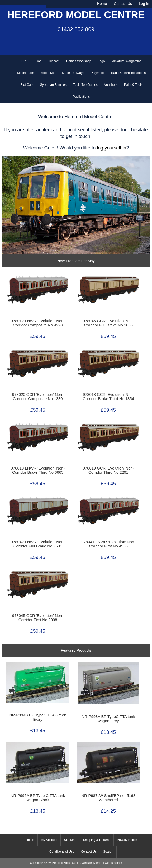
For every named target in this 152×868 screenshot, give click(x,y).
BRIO (25, 61)
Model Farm (26, 73)
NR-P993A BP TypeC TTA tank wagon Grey (108, 719)
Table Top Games (85, 85)
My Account (49, 840)
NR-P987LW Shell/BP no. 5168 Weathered (108, 798)
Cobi (39, 61)
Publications (81, 97)
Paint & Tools (133, 85)
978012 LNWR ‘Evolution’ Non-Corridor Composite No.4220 (38, 323)
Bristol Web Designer (109, 863)
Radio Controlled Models (128, 73)
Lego (101, 61)
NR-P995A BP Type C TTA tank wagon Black (38, 798)
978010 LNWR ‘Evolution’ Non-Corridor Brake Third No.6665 (38, 470)
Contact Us (123, 4)
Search (108, 852)
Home (102, 4)
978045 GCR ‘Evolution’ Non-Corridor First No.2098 (38, 618)
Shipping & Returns (97, 840)
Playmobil (98, 73)
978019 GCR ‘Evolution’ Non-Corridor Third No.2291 (108, 470)
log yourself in (111, 148)
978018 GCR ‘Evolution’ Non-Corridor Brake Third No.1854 (108, 397)
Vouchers (111, 85)
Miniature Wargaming (126, 61)
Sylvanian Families (53, 85)
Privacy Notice (127, 840)
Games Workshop (79, 61)
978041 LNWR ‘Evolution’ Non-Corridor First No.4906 (108, 544)
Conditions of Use (62, 852)
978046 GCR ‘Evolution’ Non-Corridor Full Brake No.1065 (108, 323)
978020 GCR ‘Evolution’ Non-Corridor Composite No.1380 (38, 397)
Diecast (54, 61)
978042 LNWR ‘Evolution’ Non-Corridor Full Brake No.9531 (38, 544)
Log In (144, 4)
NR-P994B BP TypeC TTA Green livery (38, 717)
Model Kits (48, 73)
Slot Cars (27, 85)
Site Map (70, 840)
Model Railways (73, 73)
